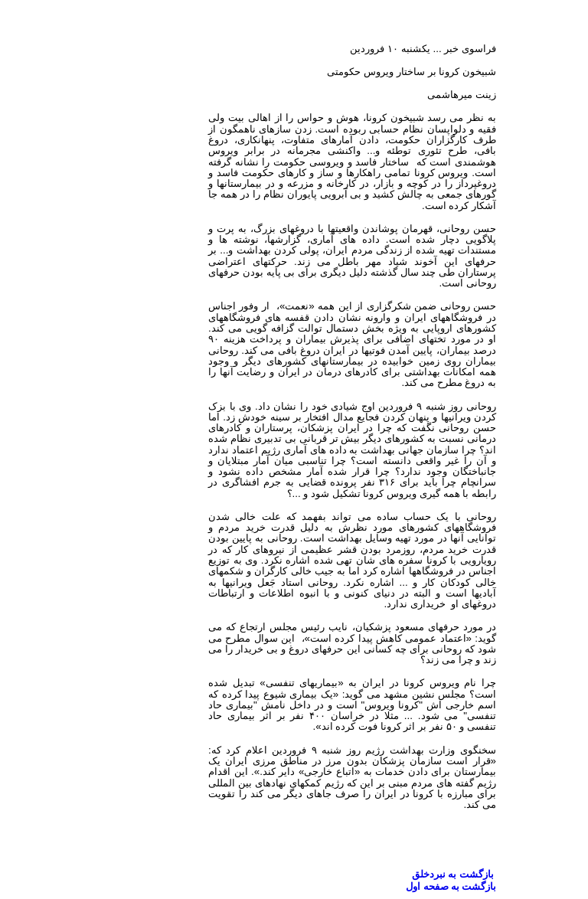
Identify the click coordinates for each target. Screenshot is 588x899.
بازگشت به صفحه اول (393, 886)
